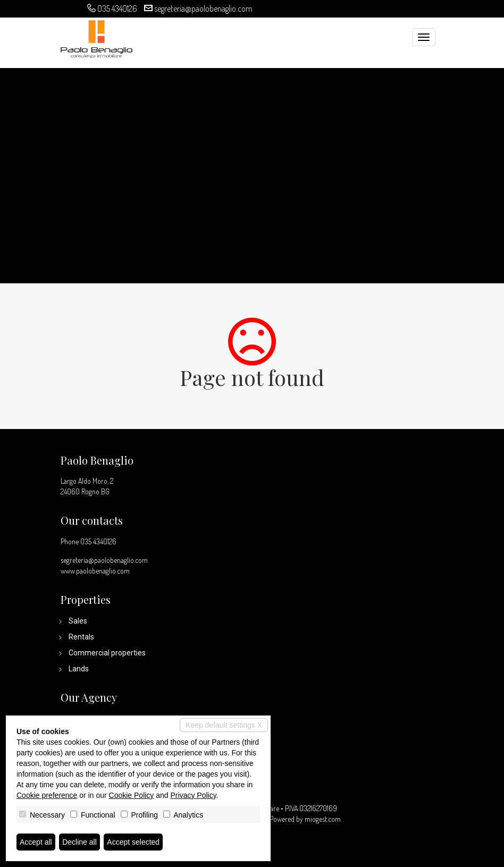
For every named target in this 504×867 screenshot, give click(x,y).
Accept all (36, 842)
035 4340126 (117, 9)
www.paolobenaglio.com (95, 571)
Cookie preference (47, 795)
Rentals (81, 637)
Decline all (79, 842)
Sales (78, 621)
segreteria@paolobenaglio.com (203, 9)
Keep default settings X (224, 725)
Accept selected (133, 842)
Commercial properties (107, 653)
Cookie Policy (132, 795)
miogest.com (323, 819)
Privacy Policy (194, 795)
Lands (79, 669)
